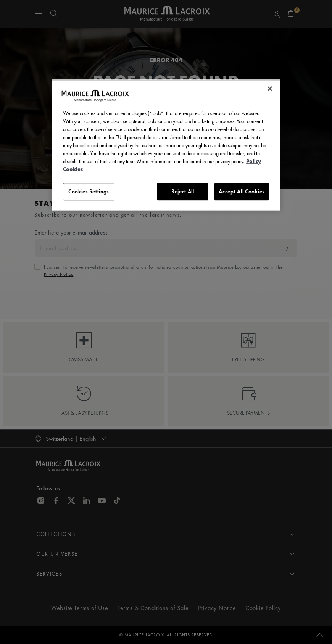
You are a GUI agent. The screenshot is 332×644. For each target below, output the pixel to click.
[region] (166, 145)
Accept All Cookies (242, 191)
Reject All (183, 191)
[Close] (270, 89)
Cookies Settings (89, 191)
